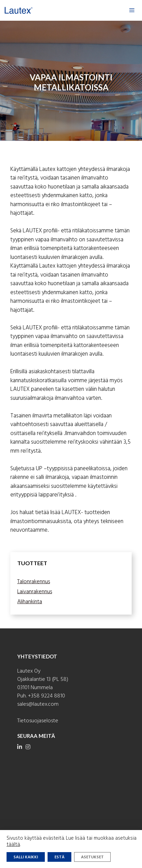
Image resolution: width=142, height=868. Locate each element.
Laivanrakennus (35, 592)
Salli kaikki (26, 857)
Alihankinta (30, 602)
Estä (59, 857)
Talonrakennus (34, 582)
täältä (13, 845)
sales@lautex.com (38, 704)
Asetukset (92, 857)
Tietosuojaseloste (38, 721)
